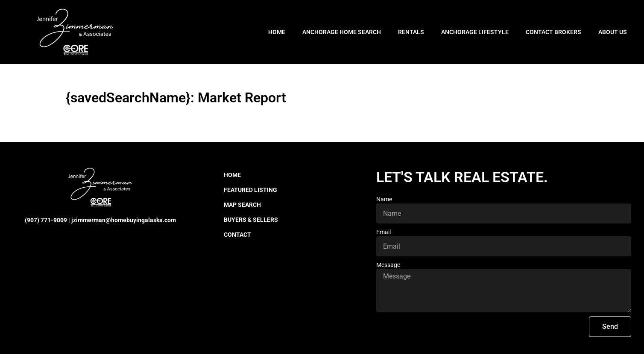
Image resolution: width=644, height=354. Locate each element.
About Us (613, 32)
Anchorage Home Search (342, 32)
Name (384, 199)
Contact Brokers (553, 32)
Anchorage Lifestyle (475, 32)
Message (388, 265)
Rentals (411, 32)
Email (383, 232)
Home (277, 32)
